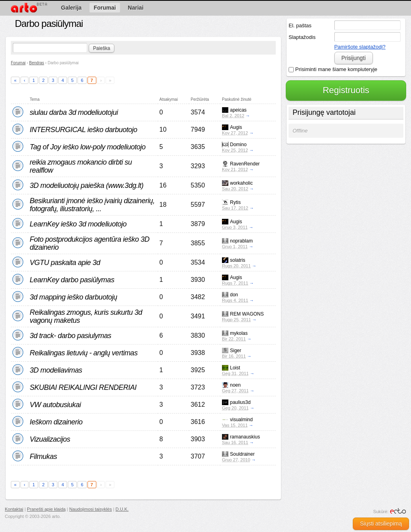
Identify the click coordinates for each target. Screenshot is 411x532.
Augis (236, 127)
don (234, 295)
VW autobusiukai (55, 405)
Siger (236, 351)
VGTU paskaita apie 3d (65, 263)
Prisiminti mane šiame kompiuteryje (333, 69)
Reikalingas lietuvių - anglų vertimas (84, 353)
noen (235, 385)
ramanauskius (245, 437)
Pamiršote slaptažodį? (360, 47)
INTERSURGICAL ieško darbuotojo (83, 130)
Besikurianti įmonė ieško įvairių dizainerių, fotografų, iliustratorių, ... (92, 205)
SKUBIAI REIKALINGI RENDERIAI (83, 387)
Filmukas (43, 457)
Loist (235, 368)
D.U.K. (122, 509)
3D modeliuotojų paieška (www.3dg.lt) (86, 185)
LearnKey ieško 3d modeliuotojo (78, 224)
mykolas (239, 333)
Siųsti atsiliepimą (381, 524)
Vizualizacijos (50, 439)
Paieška (102, 48)
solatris (238, 260)
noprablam (241, 241)
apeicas (238, 110)
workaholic (241, 183)
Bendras (37, 63)
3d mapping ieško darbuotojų (73, 297)
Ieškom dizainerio (56, 422)
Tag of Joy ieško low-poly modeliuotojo (88, 147)
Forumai (18, 63)
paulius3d (240, 402)
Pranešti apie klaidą (46, 509)
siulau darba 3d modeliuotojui (74, 112)
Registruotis (346, 90)
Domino (238, 145)
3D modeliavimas (56, 370)
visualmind (241, 420)
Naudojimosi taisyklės (91, 509)
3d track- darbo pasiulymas (70, 336)
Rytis (235, 202)
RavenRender (245, 164)
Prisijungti (353, 58)
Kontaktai (14, 509)
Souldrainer (242, 454)
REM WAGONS (247, 314)
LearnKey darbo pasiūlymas (72, 280)
